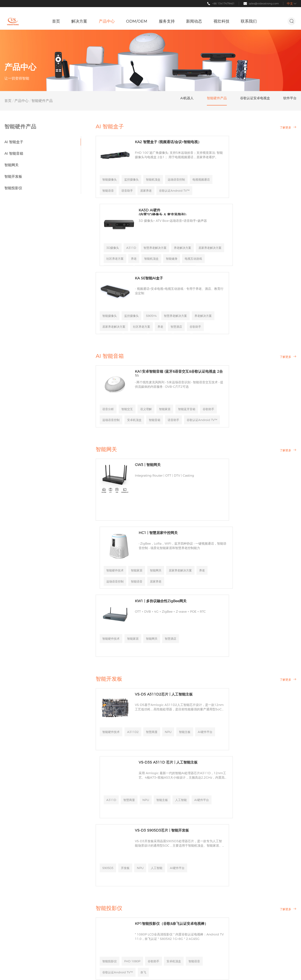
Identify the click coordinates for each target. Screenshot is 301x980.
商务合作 (90, 862)
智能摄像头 (111, 171)
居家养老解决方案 (245, 182)
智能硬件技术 (216, 427)
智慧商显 (155, 588)
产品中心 (21, 101)
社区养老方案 (274, 182)
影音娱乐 (12, 862)
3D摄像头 (213, 171)
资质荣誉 (158, 854)
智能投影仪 (13, 188)
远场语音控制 (112, 182)
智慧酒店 (175, 495)
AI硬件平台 (131, 599)
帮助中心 (90, 846)
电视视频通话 (138, 182)
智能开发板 (13, 176)
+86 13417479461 (223, 3)
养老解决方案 (216, 182)
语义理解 (149, 333)
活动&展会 (131, 862)
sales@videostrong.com (264, 3)
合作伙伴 (158, 862)
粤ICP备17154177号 (86, 970)
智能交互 (129, 333)
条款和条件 (228, 875)
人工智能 (213, 599)
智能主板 (109, 599)
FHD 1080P (135, 750)
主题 (293, 970)
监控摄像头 (134, 171)
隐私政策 (269, 970)
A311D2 (135, 588)
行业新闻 (130, 854)
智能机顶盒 (157, 171)
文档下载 (90, 870)
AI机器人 (51, 846)
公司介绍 (158, 846)
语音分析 (109, 333)
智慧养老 (12, 846)
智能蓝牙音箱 (112, 344)
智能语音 (161, 182)
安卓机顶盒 (111, 761)
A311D (233, 171)
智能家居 (169, 333)
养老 (242, 438)
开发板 (128, 656)
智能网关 (12, 165)
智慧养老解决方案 (258, 171)
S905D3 (109, 656)
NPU (173, 588)
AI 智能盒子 (14, 142)
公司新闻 (130, 846)
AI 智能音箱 (14, 153)
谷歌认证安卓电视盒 (58, 864)
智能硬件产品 (54, 854)
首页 (8, 101)
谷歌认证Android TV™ (162, 761)
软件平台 (51, 875)
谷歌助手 (135, 344)
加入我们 (158, 870)
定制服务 (90, 854)
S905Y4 (155, 239)
